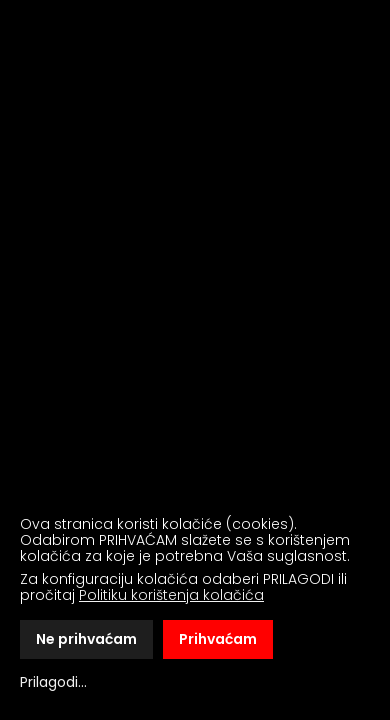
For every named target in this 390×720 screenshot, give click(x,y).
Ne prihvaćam (86, 639)
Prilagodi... (53, 682)
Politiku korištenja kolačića (171, 595)
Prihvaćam (218, 639)
